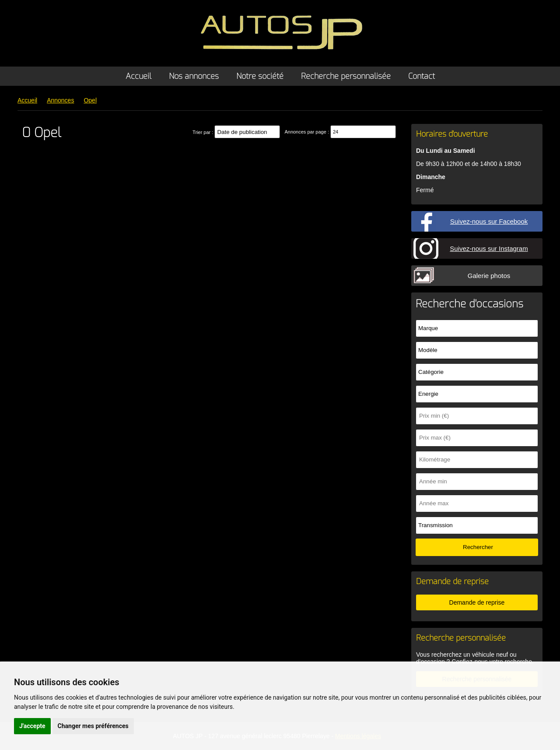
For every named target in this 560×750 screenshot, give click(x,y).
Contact (422, 76)
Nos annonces (194, 76)
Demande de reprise (477, 602)
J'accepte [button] (32, 726)
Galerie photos (489, 276)
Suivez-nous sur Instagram (489, 248)
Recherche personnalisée (346, 76)
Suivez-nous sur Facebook (489, 221)
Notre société (260, 76)
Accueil (138, 76)
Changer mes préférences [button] (93, 726)
